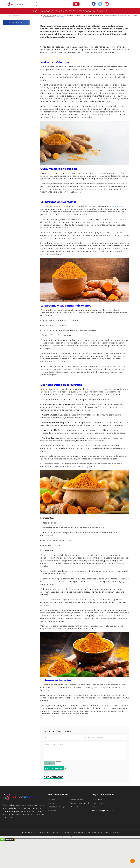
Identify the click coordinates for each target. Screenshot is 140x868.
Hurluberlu (52, 811)
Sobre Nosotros (99, 803)
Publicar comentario (54, 768)
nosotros (62, 17)
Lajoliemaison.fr (77, 799)
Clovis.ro (51, 803)
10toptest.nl (52, 799)
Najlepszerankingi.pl (56, 807)
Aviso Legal (97, 799)
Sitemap (96, 807)
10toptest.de (75, 807)
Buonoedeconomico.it (80, 803)
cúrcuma (117, 206)
